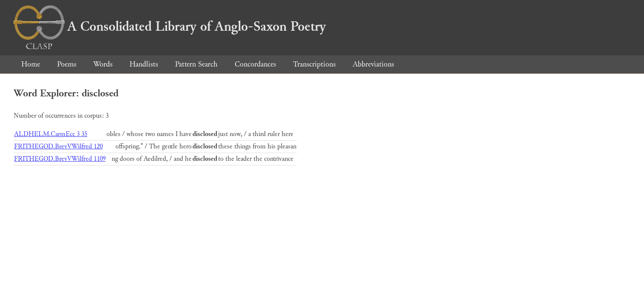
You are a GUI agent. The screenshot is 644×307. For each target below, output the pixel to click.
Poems (67, 64)
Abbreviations (373, 64)
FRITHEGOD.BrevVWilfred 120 (58, 146)
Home (31, 64)
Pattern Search (196, 64)
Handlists (144, 64)
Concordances (255, 64)
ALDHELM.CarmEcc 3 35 (51, 134)
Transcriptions (314, 64)
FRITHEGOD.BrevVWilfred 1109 (60, 159)
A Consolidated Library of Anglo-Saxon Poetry (170, 26)
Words (103, 64)
